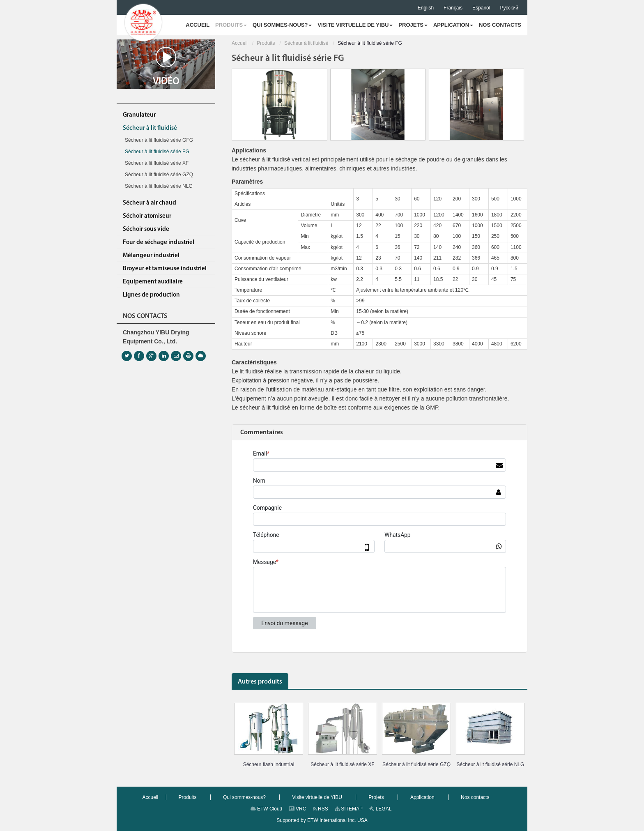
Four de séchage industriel (159, 243)
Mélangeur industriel (151, 256)
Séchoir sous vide (146, 229)
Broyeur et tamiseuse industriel (165, 269)
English (426, 8)
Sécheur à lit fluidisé (306, 43)
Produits (266, 43)
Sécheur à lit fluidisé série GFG (159, 140)
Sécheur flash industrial (269, 764)
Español (481, 8)
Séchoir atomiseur (147, 216)
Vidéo (166, 67)
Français (453, 8)
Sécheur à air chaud (149, 203)
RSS (321, 809)
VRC (298, 809)
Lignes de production (151, 295)
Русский (509, 8)
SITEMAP (349, 809)
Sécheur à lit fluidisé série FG (157, 152)
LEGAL (380, 809)
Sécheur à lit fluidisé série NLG (491, 764)
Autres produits (260, 682)
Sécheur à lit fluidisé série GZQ (416, 764)
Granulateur (139, 115)
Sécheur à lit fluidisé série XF (342, 764)
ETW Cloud (267, 809)
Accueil (240, 43)
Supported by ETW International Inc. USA (322, 820)
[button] (231, 25)
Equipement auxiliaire (153, 282)
